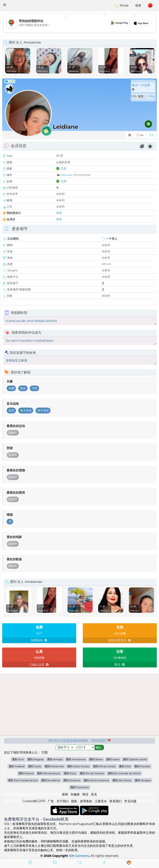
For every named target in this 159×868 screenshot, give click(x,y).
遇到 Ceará (113, 759)
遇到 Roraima (72, 780)
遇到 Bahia (96, 759)
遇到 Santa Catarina (96, 780)
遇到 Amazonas (76, 759)
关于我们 (63, 801)
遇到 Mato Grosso (78, 766)
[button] (5, 5)
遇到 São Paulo (122, 780)
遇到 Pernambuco (49, 773)
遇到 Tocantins (80, 787)
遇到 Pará (125, 766)
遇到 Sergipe (143, 780)
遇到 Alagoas (36, 759)
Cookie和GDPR (34, 801)
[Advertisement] (79, 23)
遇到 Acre (18, 759)
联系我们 (116, 801)
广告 (51, 801)
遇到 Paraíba (142, 766)
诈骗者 (75, 794)
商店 (85, 794)
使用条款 (86, 801)
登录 (138, 5)
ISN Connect (79, 856)
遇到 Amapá (55, 759)
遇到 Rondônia (51, 780)
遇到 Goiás (35, 766)
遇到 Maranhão (54, 766)
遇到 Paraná (26, 773)
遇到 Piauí (70, 773)
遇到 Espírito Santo (135, 759)
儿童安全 (101, 801)
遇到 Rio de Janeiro (92, 773)
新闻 (65, 794)
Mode (122, 5)
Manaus (66, 175)
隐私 (74, 801)
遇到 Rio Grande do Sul (23, 780)
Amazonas (82, 175)
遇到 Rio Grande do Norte (124, 773)
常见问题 (130, 801)
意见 (94, 794)
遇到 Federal (17, 766)
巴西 (64, 168)
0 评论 (151, 96)
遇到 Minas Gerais (104, 766)
